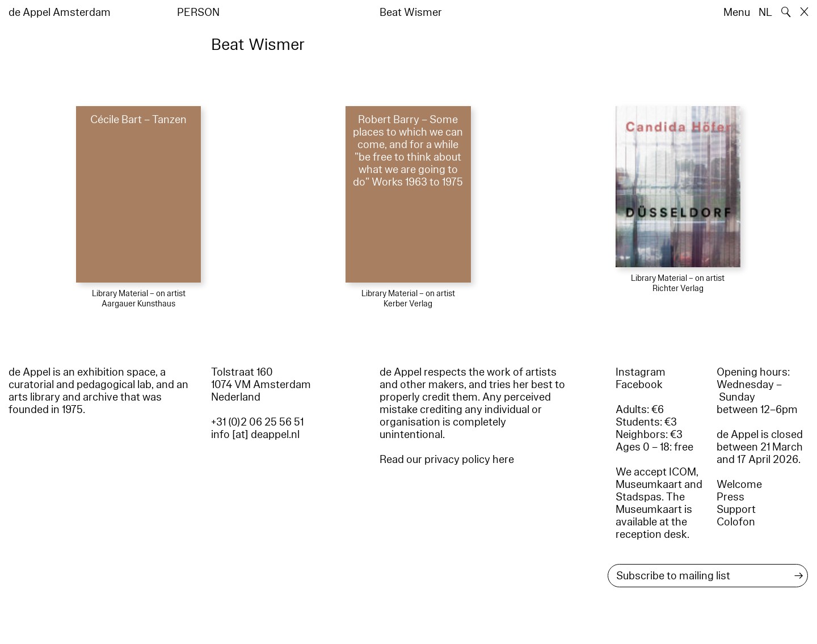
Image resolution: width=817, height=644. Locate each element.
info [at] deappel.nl (255, 435)
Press (730, 497)
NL (765, 12)
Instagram (641, 372)
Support (736, 510)
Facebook (639, 385)
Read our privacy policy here (447, 460)
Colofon (736, 522)
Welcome (739, 485)
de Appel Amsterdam (60, 12)
